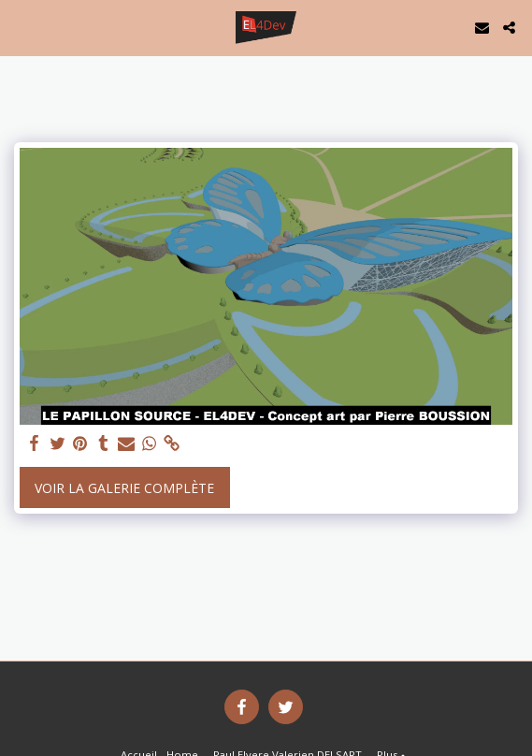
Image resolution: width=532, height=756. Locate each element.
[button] (21, 27)
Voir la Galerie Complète (124, 488)
